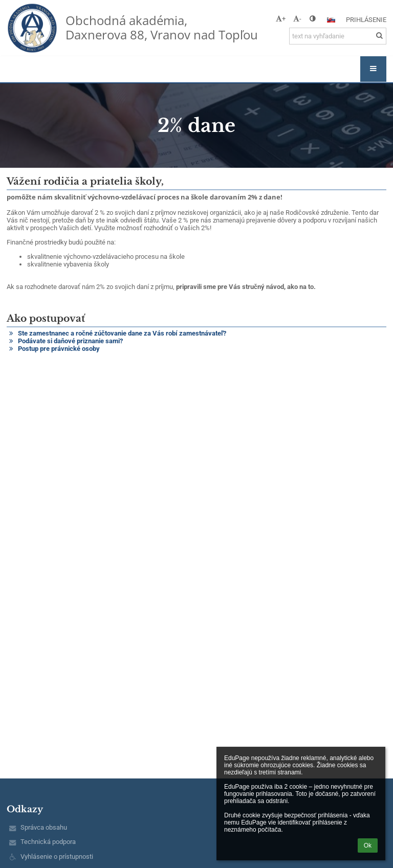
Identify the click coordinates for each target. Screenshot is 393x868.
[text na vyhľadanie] (338, 36)
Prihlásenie (366, 20)
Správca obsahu (44, 827)
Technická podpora (48, 842)
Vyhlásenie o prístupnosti (57, 856)
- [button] (297, 19)
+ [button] (281, 19)
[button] (331, 20)
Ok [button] (368, 845)
